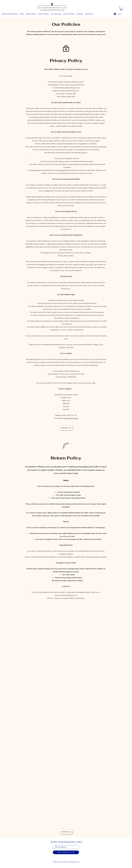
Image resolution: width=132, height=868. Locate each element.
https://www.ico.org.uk (71, 418)
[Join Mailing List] (66, 852)
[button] (121, 8)
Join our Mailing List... (67, 842)
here (46, 253)
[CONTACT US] (66, 428)
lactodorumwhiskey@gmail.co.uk (64, 572)
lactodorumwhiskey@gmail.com (69, 88)
